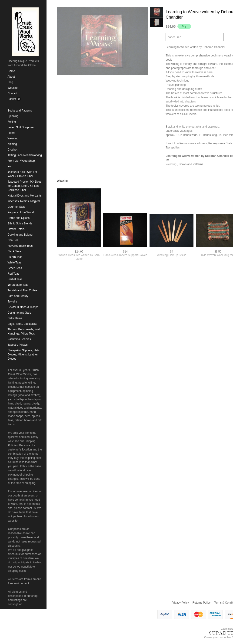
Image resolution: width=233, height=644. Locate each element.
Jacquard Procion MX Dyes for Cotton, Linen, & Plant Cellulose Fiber (24, 186)
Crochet (12, 150)
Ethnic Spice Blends (20, 223)
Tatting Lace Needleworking (25, 155)
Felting (12, 122)
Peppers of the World (21, 212)
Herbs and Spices (18, 218)
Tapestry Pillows (17, 345)
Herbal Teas (15, 279)
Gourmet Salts (16, 207)
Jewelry (12, 302)
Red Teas (13, 274)
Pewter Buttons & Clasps (23, 307)
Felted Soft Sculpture (20, 127)
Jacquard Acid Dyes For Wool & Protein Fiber (22, 174)
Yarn (10, 166)
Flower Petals (16, 229)
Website (12, 88)
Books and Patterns (20, 111)
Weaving (13, 138)
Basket (12, 99)
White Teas (14, 263)
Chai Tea (13, 240)
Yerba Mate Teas (18, 285)
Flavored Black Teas (20, 246)
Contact (12, 93)
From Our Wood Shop (21, 161)
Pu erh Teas (15, 257)
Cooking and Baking (20, 235)
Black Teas (14, 251)
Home (11, 71)
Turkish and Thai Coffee (22, 290)
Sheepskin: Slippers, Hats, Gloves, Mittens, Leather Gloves (24, 355)
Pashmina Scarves (19, 339)
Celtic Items (15, 318)
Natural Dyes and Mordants (24, 196)
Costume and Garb (19, 313)
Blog (10, 82)
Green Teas (15, 268)
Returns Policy (201, 603)
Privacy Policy (180, 603)
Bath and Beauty (18, 296)
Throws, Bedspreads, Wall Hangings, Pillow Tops (24, 332)
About (11, 77)
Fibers (11, 133)
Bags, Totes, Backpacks (22, 324)
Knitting (12, 144)
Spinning (13, 116)
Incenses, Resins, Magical (24, 201)
